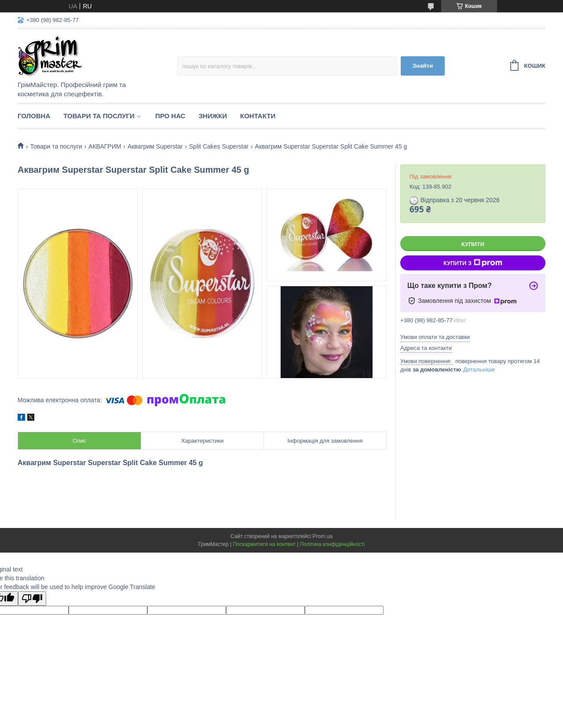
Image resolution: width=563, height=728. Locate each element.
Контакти (258, 116)
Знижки (213, 116)
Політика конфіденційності (333, 544)
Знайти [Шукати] (423, 66)
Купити (473, 244)
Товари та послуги (99, 116)
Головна (34, 116)
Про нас (170, 116)
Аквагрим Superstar (155, 146)
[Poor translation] (32, 599)
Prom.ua (323, 536)
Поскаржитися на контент (264, 544)
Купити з (473, 263)
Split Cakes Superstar (219, 146)
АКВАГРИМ (105, 146)
